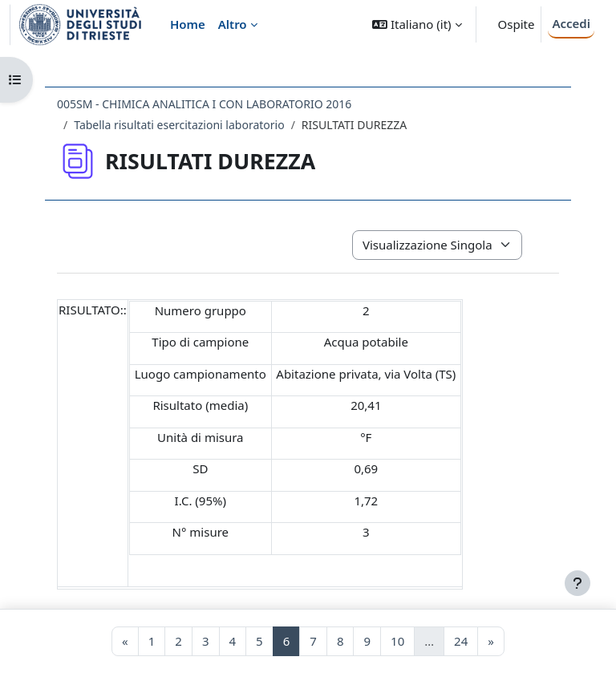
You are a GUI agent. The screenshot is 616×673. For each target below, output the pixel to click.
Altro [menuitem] (233, 24)
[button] (417, 24)
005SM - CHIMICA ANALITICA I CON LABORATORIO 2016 (204, 104)
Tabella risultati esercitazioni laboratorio (179, 125)
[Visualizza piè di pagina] (577, 583)
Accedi (571, 23)
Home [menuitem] (188, 24)
